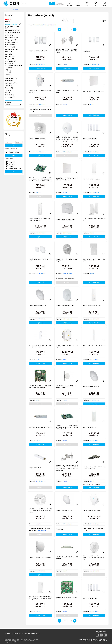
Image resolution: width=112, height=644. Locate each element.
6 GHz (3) (8, 71)
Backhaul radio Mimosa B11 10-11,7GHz (67, 346)
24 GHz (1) (9, 74)
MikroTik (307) (9, 52)
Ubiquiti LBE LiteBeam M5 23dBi (65, 220)
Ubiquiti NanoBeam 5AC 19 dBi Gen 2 (40, 558)
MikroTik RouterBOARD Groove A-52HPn (67, 91)
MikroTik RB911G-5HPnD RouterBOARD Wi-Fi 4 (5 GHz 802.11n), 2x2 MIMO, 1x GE (67, 427)
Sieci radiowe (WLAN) (13, 9)
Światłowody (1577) (11, 78)
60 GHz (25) (9, 76)
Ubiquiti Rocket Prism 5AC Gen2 (92, 306)
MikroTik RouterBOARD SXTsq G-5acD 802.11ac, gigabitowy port (67, 179)
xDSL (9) (8, 93)
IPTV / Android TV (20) (12, 42)
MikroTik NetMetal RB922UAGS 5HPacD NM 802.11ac (94, 468)
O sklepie (7, 634)
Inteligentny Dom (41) (11, 40)
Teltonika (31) (9, 86)
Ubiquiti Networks (52, 25)
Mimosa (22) (9, 54)
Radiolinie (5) (9, 64)
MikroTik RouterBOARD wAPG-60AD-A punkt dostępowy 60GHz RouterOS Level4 (40, 598)
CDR (5, 9)
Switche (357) (9, 81)
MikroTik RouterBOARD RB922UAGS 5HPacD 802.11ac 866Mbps (40, 387)
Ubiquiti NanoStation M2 (90, 598)
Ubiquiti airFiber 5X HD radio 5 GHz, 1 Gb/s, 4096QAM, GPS (40, 220)
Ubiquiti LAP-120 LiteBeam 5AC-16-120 (94, 346)
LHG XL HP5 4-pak (41, 530)
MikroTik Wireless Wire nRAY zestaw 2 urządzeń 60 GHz (67, 387)
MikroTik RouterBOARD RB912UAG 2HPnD (67, 598)
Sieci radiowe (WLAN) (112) (14, 66)
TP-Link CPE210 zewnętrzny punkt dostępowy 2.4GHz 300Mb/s (40, 346)
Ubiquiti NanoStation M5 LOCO (38, 51)
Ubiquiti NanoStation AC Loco (91, 179)
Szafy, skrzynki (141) (11, 83)
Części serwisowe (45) (12, 37)
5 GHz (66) (9, 69)
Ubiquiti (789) (9, 88)
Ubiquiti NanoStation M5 (90, 139)
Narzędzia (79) (10, 59)
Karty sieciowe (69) (11, 45)
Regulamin (17, 634)
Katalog (25, 634)
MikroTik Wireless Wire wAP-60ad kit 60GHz (94, 220)
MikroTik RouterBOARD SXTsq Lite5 (93, 91)
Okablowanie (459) (11, 61)
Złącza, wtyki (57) (10, 97)
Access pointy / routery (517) (12, 27)
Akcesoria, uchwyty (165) (13, 33)
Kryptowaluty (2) (10, 47)
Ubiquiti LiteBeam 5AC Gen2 (37, 139)
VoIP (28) (8, 90)
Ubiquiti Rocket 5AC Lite (90, 427)
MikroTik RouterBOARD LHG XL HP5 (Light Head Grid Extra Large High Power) (40, 510)
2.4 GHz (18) (9, 67)
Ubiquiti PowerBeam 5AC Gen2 (65, 306)
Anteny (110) (9, 35)
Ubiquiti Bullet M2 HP (35, 468)
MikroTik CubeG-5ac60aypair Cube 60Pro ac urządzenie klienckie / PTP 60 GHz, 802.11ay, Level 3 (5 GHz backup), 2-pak (67, 467)
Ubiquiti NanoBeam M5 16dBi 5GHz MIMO (40, 260)
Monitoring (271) (10, 56)
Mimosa (41, 25)
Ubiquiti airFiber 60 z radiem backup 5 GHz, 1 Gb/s (67, 260)
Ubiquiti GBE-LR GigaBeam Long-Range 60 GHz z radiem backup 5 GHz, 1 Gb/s (94, 558)
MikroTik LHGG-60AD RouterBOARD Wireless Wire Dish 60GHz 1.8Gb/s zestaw (67, 51)
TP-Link (45, 25)
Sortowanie (65, 19)
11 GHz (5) (9, 73)
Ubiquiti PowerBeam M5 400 (37, 306)
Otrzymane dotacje (34, 634)
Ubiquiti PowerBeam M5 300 (91, 387)
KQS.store (16, 642)
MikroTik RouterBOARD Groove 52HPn (40, 427)
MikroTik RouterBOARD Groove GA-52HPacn (67, 558)
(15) (13, 24)
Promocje (9, 19)
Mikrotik (36, 25)
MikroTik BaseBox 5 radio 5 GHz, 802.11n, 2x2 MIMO (94, 260)
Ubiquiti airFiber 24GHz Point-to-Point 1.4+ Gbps (40, 91)
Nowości (8, 22)
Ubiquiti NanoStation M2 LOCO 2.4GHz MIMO (94, 51)
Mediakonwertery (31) (12, 49)
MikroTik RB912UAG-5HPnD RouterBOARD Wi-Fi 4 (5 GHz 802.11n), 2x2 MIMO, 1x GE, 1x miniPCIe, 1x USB (40, 179)
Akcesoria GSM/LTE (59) (12, 30)
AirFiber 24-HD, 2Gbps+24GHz (92, 510)
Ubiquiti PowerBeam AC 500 (64, 510)
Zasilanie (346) (9, 95)
